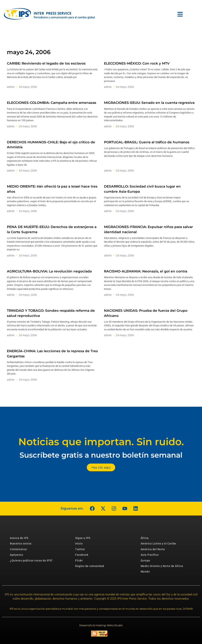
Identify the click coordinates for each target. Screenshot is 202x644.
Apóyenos (16, 555)
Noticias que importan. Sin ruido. (101, 442)
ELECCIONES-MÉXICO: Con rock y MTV (137, 63)
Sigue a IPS (83, 538)
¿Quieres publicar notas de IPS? (31, 560)
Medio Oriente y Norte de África (162, 566)
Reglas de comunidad (90, 566)
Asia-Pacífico (150, 555)
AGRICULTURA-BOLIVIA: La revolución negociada (49, 271)
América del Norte (153, 549)
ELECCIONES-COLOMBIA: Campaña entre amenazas (52, 103)
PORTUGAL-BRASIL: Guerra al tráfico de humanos (147, 142)
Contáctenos (18, 549)
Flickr (79, 560)
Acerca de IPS (19, 538)
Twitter (80, 549)
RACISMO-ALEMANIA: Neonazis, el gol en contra (146, 271)
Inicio (79, 544)
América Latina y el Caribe (158, 544)
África (145, 538)
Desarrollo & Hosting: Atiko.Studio (101, 625)
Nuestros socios (21, 544)
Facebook (82, 555)
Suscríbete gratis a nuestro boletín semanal (101, 455)
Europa (145, 560)
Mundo (145, 572)
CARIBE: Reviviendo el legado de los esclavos (46, 63)
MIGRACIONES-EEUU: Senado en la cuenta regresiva (149, 103)
